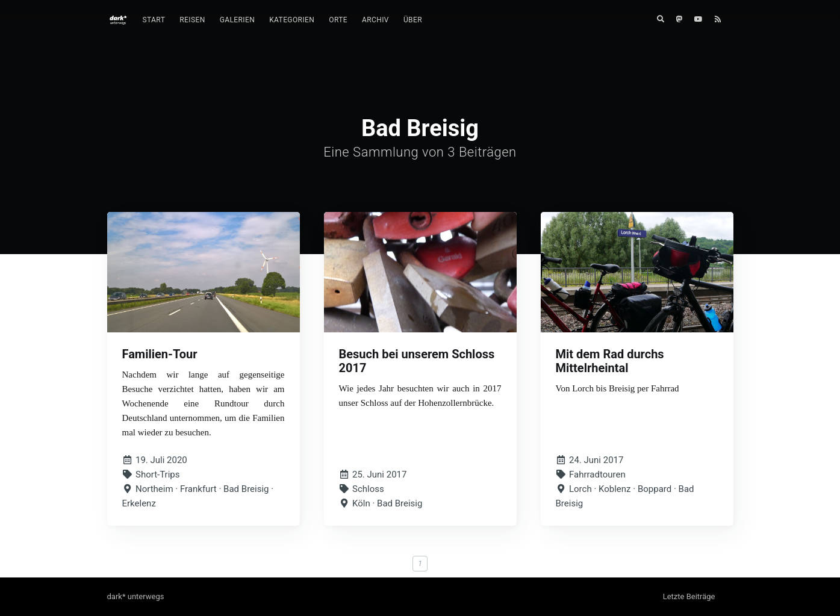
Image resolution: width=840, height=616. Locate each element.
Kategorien (292, 20)
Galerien (238, 20)
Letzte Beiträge (689, 596)
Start (154, 20)
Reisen (192, 20)
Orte (338, 20)
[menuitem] (154, 20)
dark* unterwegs (136, 596)
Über (413, 20)
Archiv (375, 20)
